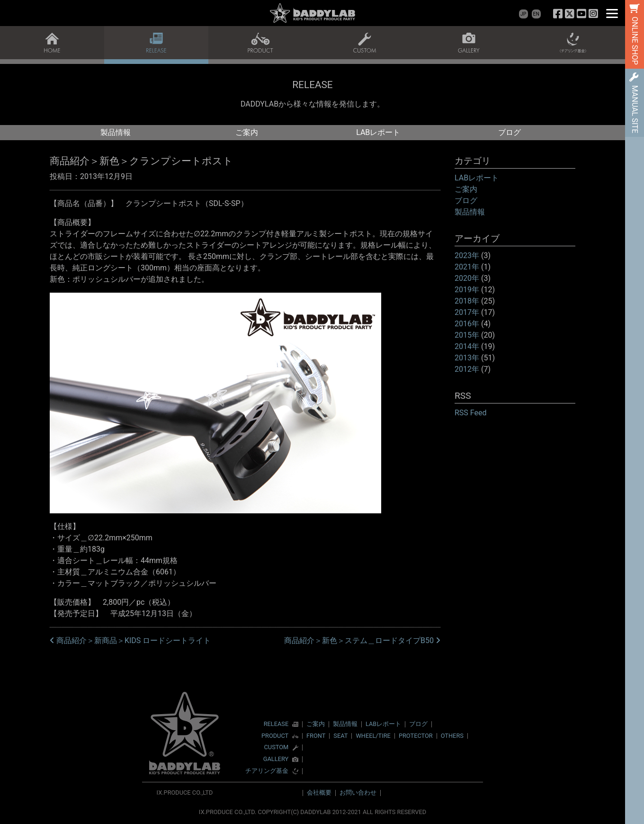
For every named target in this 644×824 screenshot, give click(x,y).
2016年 (467, 324)
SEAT (340, 736)
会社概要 (319, 793)
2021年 (467, 267)
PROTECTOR (416, 736)
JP (523, 14)
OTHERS (452, 736)
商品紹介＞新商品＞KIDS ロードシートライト (130, 640)
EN (536, 14)
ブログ (510, 132)
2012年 (467, 369)
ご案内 (247, 132)
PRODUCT (275, 736)
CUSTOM (277, 748)
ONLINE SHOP (635, 41)
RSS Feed (471, 413)
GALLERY (276, 759)
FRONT (316, 736)
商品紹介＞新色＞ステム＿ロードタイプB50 (362, 640)
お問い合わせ (358, 793)
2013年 (467, 358)
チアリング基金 (267, 771)
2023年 (467, 255)
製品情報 (116, 132)
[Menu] (612, 13)
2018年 (467, 301)
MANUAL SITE (635, 109)
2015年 (467, 335)
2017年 (467, 312)
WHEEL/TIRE (373, 736)
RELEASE (276, 724)
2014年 (467, 346)
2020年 (467, 278)
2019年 (467, 290)
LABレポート (378, 132)
